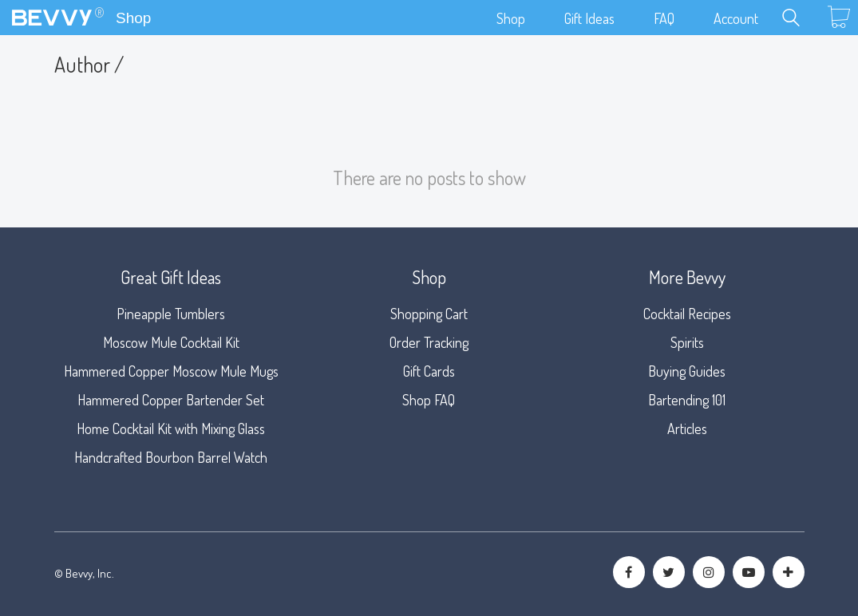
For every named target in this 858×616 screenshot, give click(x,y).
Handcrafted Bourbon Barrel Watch (171, 457)
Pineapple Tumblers (171, 314)
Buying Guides (687, 371)
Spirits (687, 342)
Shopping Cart (429, 314)
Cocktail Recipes (687, 314)
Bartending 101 (687, 400)
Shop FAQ (429, 400)
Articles (687, 428)
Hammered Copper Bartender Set (171, 400)
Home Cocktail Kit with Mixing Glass (171, 428)
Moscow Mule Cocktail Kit (171, 342)
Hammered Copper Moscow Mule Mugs (171, 371)
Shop (133, 18)
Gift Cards (429, 371)
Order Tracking (429, 342)
